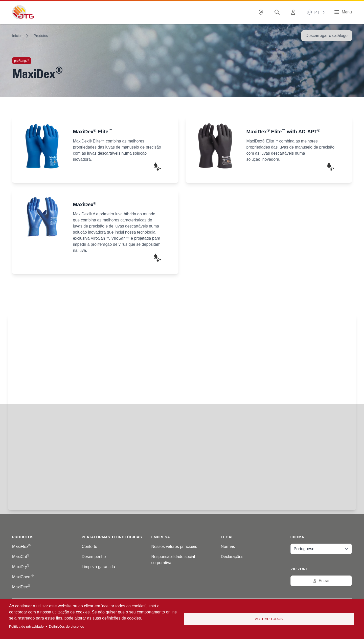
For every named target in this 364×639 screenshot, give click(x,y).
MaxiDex (21, 587)
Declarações (232, 557)
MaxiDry (21, 567)
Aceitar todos (269, 619)
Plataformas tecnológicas (112, 537)
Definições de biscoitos (66, 626)
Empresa (161, 537)
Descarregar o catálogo (327, 36)
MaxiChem (23, 577)
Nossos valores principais (174, 547)
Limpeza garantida (98, 567)
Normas (228, 547)
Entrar (321, 581)
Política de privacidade (26, 626)
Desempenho (94, 557)
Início (16, 36)
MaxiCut (21, 557)
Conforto (89, 547)
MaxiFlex (21, 547)
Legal (227, 537)
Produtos (41, 36)
